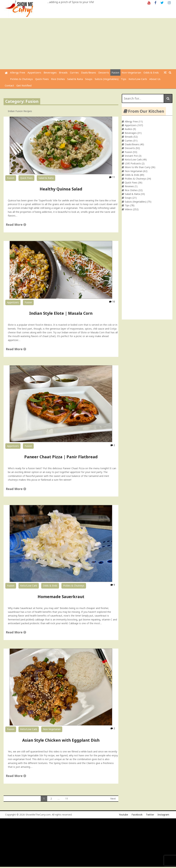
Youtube (123, 815)
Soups (89, 79)
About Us (155, 79)
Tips (124, 79)
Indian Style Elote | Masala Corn (61, 313)
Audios (129, 129)
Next (113, 799)
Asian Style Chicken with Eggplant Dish (61, 740)
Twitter (150, 815)
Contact (9, 85)
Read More (16, 225)
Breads (63, 72)
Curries (74, 72)
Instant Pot (131, 156)
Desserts (104, 72)
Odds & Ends (151, 72)
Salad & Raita (75, 79)
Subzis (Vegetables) (107, 79)
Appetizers (34, 72)
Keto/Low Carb (138, 79)
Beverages (50, 72)
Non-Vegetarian (131, 72)
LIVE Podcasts (133, 163)
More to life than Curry (138, 167)
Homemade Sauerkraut (61, 597)
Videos (129, 209)
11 (112, 177)
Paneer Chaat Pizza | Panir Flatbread (61, 457)
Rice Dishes (58, 79)
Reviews (129, 186)
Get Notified (24, 85)
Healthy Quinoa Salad (61, 189)
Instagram (163, 815)
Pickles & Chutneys (21, 79)
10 (112, 302)
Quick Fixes (42, 79)
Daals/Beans (89, 72)
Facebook (137, 815)
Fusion (115, 72)
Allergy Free (18, 72)
